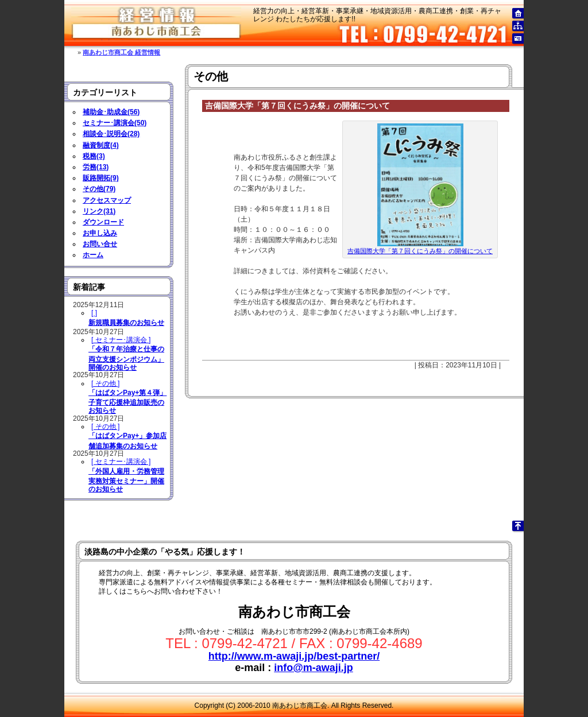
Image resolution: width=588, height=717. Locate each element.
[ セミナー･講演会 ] (121, 340)
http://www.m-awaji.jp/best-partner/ (294, 656)
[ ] (94, 313)
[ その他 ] (105, 383)
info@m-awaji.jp (314, 668)
